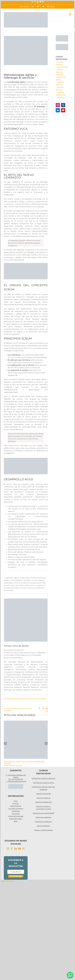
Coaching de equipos (43, 794)
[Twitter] (23, 849)
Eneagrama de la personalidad (43, 813)
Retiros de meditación (43, 817)
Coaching (23, 699)
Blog (16, 821)
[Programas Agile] (26, 264)
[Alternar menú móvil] (70, 14)
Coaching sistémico (43, 798)
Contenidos (16, 811)
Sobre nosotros (16, 806)
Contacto (16, 803)
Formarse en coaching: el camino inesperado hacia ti (24, 762)
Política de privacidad (16, 816)
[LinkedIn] (58, 110)
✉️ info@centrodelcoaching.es (16, 781)
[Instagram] (58, 105)
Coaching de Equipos (33, 699)
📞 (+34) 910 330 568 (16, 779)
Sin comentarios (18, 765)
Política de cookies (16, 819)
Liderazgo (43, 699)
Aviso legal (16, 814)
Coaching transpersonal (43, 802)
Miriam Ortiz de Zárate (13, 699)
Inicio (16, 801)
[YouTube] (63, 110)
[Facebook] (63, 105)
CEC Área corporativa (16, 809)
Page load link (7, 881)
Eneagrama (61, 97)
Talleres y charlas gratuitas (43, 830)
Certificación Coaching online (43, 783)
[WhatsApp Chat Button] (70, 975)
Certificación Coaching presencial (43, 778)
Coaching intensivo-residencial (60, 72)
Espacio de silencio (43, 826)
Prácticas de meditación (43, 822)
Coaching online (62, 67)
